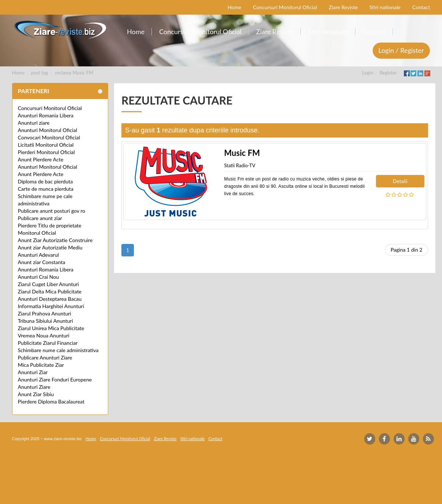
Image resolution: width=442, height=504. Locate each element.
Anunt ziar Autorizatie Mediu (50, 247)
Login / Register (401, 50)
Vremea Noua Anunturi (44, 335)
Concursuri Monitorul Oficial (50, 108)
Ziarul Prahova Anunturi (45, 313)
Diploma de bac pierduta (45, 181)
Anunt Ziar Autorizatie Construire (55, 240)
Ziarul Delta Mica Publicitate (50, 291)
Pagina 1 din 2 (407, 250)
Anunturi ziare (34, 123)
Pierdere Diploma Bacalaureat (51, 401)
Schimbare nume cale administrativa (58, 350)
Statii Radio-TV (240, 165)
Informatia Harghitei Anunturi (51, 306)
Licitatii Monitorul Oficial (46, 145)
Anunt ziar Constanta (42, 262)
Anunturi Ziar (33, 372)
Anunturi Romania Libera (46, 115)
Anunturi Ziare (34, 387)
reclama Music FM (74, 73)
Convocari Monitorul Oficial (49, 137)
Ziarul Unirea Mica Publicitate (51, 328)
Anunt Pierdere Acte (41, 159)
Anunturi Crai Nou (39, 277)
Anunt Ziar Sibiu (36, 394)
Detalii (400, 181)
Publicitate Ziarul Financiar (48, 343)
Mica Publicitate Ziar (41, 365)
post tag (39, 73)
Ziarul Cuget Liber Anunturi (48, 284)
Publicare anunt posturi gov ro (52, 211)
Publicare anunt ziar (40, 218)
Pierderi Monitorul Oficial (46, 152)
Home (19, 73)
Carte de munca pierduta (46, 189)
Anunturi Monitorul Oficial (48, 130)
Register (388, 73)
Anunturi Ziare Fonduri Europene (55, 379)
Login (368, 73)
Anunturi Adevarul (39, 255)
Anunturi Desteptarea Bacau (50, 299)
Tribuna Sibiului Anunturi (46, 321)
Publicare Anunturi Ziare (45, 357)
